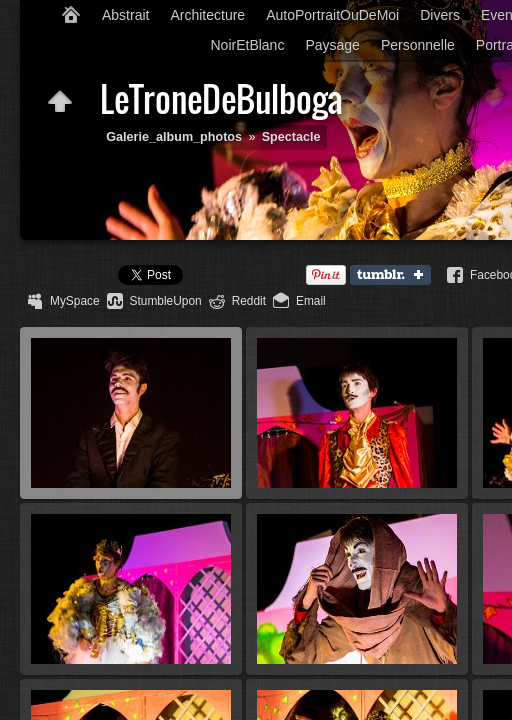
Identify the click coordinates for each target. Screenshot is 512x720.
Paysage (332, 45)
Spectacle (291, 137)
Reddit (249, 301)
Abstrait (125, 15)
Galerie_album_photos (174, 137)
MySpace (75, 301)
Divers (440, 15)
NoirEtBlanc (247, 45)
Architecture (207, 15)
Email (311, 301)
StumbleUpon (166, 301)
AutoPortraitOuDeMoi (332, 15)
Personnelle (418, 45)
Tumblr (395, 276)
